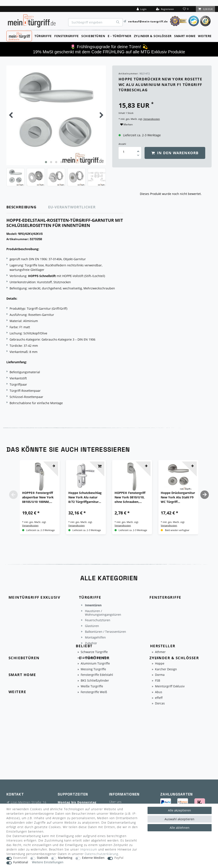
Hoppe (160, 664)
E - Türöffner (120, 36)
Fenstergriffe (67, 36)
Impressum (89, 849)
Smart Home (185, 36)
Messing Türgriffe (93, 669)
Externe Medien (93, 858)
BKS (158, 658)
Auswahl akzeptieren (179, 819)
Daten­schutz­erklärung (101, 854)
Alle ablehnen (180, 828)
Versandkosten (151, 119)
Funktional (21, 862)
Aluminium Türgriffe (95, 664)
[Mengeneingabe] (124, 152)
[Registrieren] (165, 9)
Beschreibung (21, 207)
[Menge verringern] (138, 156)
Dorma (160, 675)
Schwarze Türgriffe (94, 652)
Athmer (160, 652)
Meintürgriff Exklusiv (170, 686)
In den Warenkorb (175, 153)
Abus (159, 692)
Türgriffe (43, 36)
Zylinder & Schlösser (153, 36)
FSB (158, 681)
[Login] (142, 9)
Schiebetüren (93, 36)
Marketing (65, 858)
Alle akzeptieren (179, 810)
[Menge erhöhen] (138, 150)
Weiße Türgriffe (92, 686)
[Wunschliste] (186, 9)
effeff (159, 698)
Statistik (42, 858)
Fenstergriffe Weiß (94, 692)
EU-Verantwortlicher (72, 207)
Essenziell (20, 858)
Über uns (115, 802)
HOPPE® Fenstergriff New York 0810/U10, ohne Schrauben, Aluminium (130, 497)
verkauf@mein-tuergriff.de (148, 21)
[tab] (27, 207)
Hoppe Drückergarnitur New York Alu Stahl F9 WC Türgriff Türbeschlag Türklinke (178, 497)
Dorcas (160, 703)
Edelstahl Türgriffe (94, 658)
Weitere (205, 36)
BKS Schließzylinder (95, 681)
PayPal (119, 858)
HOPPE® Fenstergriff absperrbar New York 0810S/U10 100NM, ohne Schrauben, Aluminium (38, 497)
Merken (126, 124)
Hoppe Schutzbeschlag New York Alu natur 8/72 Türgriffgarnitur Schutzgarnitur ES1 (85, 497)
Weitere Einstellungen (48, 862)
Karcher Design (166, 669)
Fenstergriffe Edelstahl (97, 675)
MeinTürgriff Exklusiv (19, 36)
